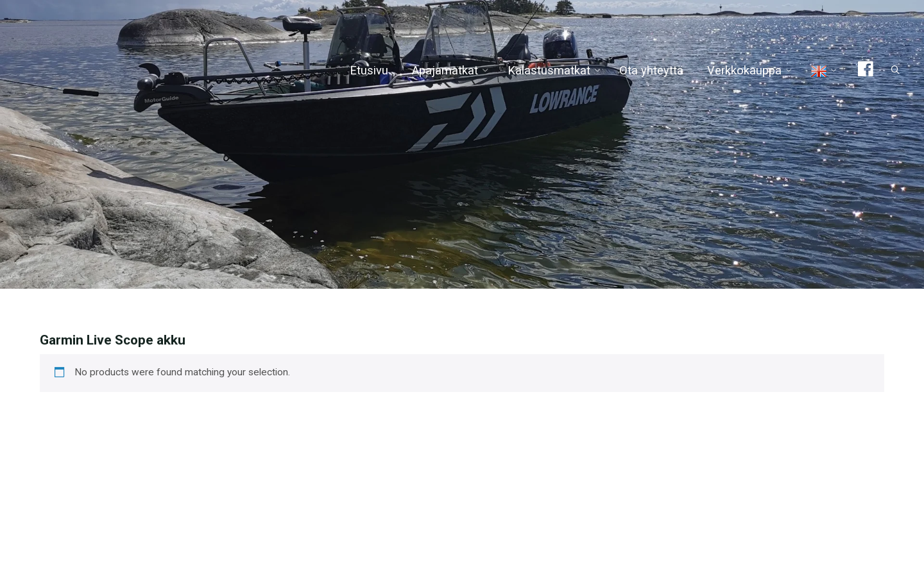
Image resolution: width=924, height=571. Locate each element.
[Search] (889, 71)
